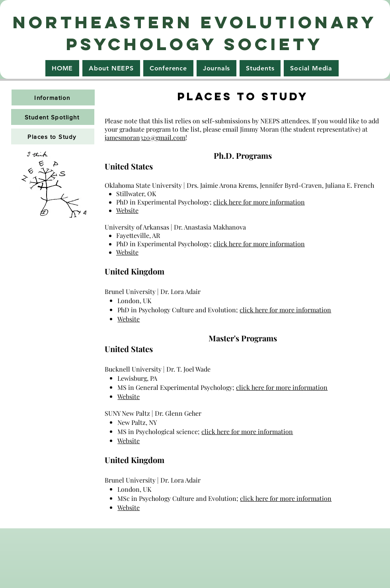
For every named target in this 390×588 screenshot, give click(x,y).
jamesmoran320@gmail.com (145, 137)
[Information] (53, 97)
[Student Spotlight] (53, 117)
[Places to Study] (53, 136)
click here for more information (259, 202)
